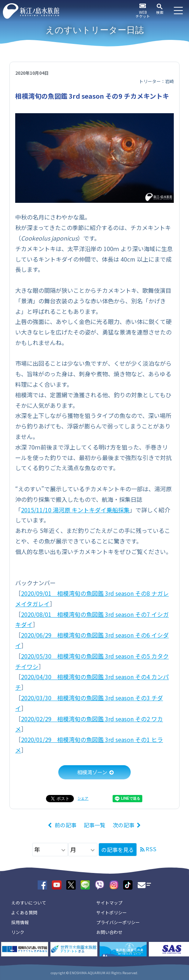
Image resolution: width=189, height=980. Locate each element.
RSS (151, 849)
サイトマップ (109, 903)
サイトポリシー (112, 912)
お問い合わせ (109, 932)
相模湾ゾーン (92, 772)
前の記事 (66, 825)
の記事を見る (118, 850)
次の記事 (123, 825)
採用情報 (20, 922)
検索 (160, 12)
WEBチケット (143, 14)
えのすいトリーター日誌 (95, 30)
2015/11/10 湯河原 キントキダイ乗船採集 (75, 510)
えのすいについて (29, 903)
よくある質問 (24, 912)
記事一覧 (94, 825)
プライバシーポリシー (118, 922)
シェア (83, 798)
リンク (18, 932)
